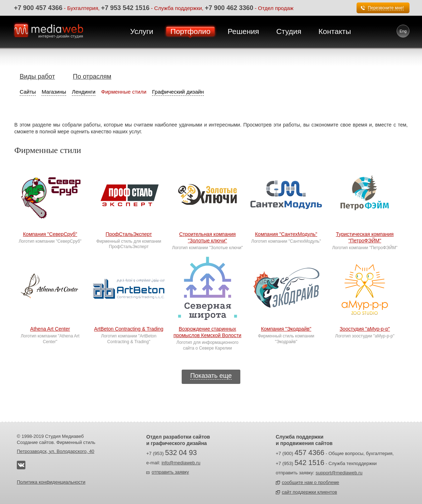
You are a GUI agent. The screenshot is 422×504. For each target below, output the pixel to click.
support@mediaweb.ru (339, 473)
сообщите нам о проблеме (310, 482)
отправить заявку (170, 472)
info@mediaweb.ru (181, 463)
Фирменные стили (124, 92)
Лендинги (84, 92)
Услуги (142, 31)
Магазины (54, 92)
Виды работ (37, 76)
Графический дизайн (178, 92)
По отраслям (92, 76)
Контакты (335, 31)
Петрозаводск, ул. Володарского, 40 (56, 451)
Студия (289, 31)
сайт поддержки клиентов (309, 492)
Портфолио (191, 31)
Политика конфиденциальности (51, 482)
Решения (243, 31)
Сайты (28, 92)
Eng (403, 31)
